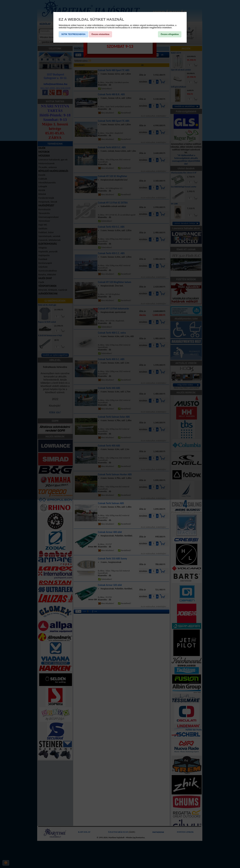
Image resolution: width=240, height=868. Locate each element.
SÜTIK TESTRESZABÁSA (73, 34)
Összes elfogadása (170, 34)
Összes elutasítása (100, 34)
